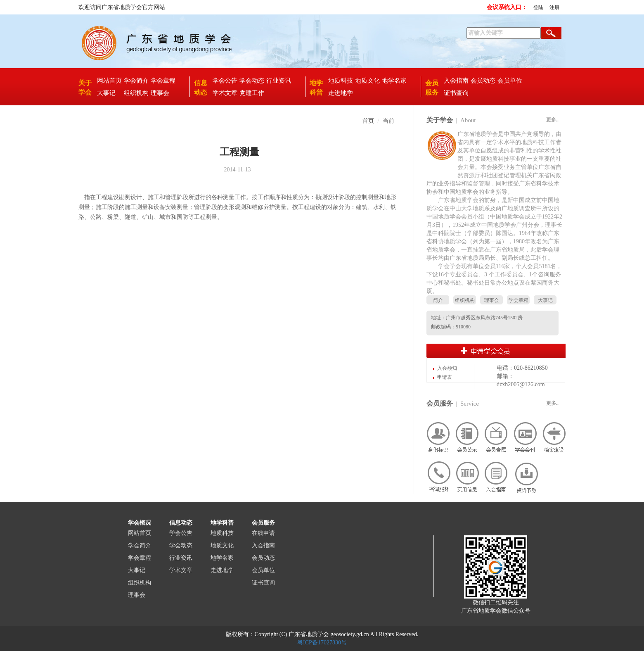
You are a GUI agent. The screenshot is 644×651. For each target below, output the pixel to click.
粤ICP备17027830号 (322, 643)
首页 (368, 121)
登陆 (538, 7)
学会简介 (136, 81)
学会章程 (163, 81)
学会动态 (252, 81)
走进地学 (341, 93)
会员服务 (440, 403)
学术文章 (225, 93)
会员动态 (483, 81)
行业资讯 (279, 81)
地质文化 (367, 81)
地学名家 (394, 81)
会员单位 (510, 81)
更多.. (552, 120)
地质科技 (341, 81)
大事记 (106, 93)
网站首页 (109, 81)
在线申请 (263, 533)
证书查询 (456, 93)
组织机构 (136, 93)
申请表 (445, 377)
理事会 (160, 93)
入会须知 (447, 368)
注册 (554, 7)
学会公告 (225, 81)
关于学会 (440, 120)
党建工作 (252, 93)
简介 (438, 300)
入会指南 (456, 81)
